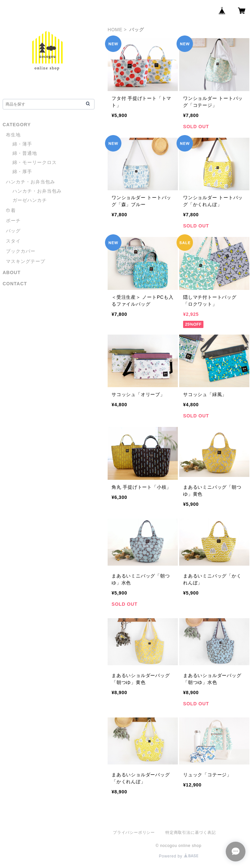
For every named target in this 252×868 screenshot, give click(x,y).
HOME (115, 30)
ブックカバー (21, 251)
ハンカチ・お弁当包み (31, 182)
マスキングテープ (26, 261)
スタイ (13, 241)
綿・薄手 (22, 144)
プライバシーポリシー (134, 833)
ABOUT (12, 272)
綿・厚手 (22, 172)
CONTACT (15, 284)
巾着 (11, 210)
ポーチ (13, 221)
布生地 (13, 135)
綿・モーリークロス (35, 162)
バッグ (13, 231)
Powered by (178, 856)
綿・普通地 (25, 153)
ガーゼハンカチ (30, 200)
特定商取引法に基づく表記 (191, 833)
